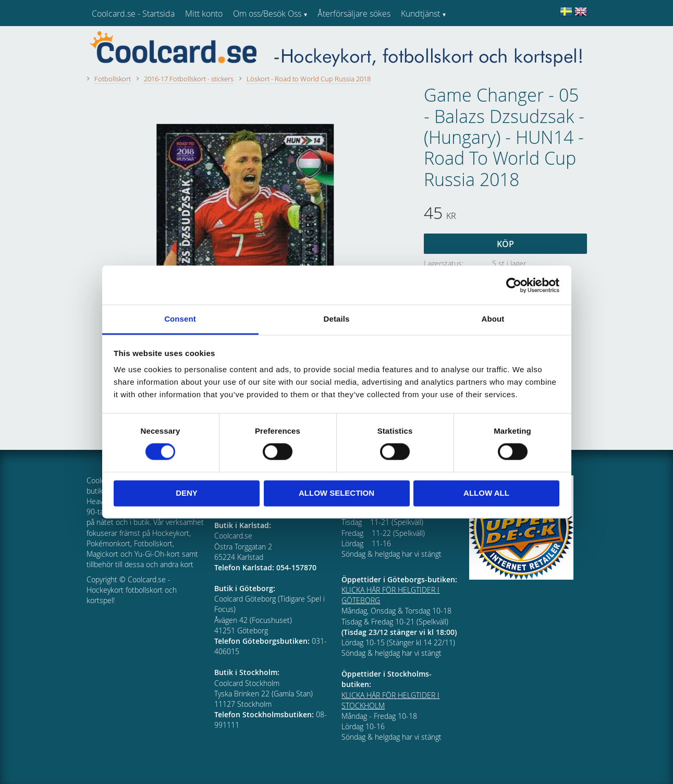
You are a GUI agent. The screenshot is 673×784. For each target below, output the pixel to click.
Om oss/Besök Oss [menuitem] (267, 14)
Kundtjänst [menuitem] (420, 14)
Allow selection (336, 493)
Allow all (486, 493)
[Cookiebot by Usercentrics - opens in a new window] (514, 285)
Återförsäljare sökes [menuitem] (354, 14)
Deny (187, 493)
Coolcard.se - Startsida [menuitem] (133, 14)
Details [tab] (337, 319)
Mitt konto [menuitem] (204, 14)
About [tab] (493, 319)
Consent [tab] (180, 319)
